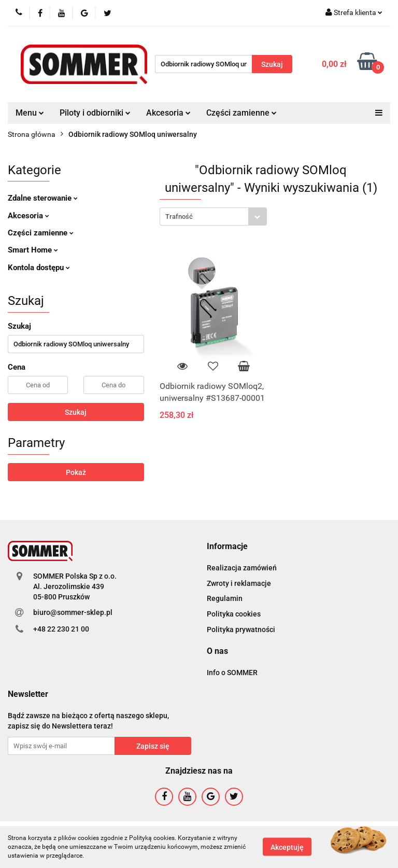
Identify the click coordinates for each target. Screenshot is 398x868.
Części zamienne (241, 113)
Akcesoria (168, 113)
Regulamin (225, 598)
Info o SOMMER (232, 673)
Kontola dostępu (39, 268)
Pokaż (76, 472)
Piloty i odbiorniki (95, 113)
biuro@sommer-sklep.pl (73, 612)
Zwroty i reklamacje (239, 583)
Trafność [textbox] (179, 216)
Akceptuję (287, 847)
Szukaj (76, 412)
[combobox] (213, 216)
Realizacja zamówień (242, 568)
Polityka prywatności (241, 629)
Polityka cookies (234, 614)
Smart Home (33, 250)
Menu (30, 113)
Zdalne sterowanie (43, 198)
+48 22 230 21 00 (61, 629)
